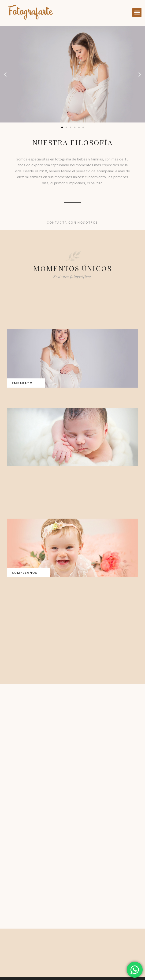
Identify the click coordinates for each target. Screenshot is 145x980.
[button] (137, 13)
